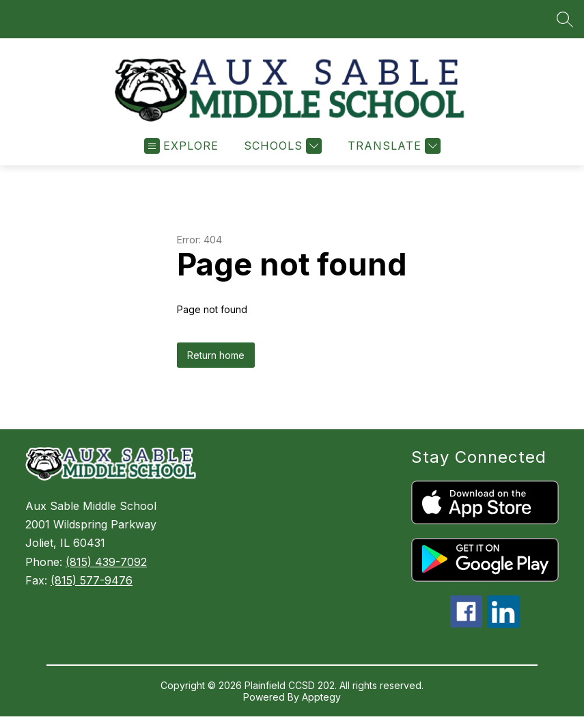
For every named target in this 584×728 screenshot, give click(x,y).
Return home (216, 356)
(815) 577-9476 (92, 582)
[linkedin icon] (503, 625)
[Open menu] (181, 147)
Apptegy (321, 698)
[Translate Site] (392, 147)
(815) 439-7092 (106, 563)
